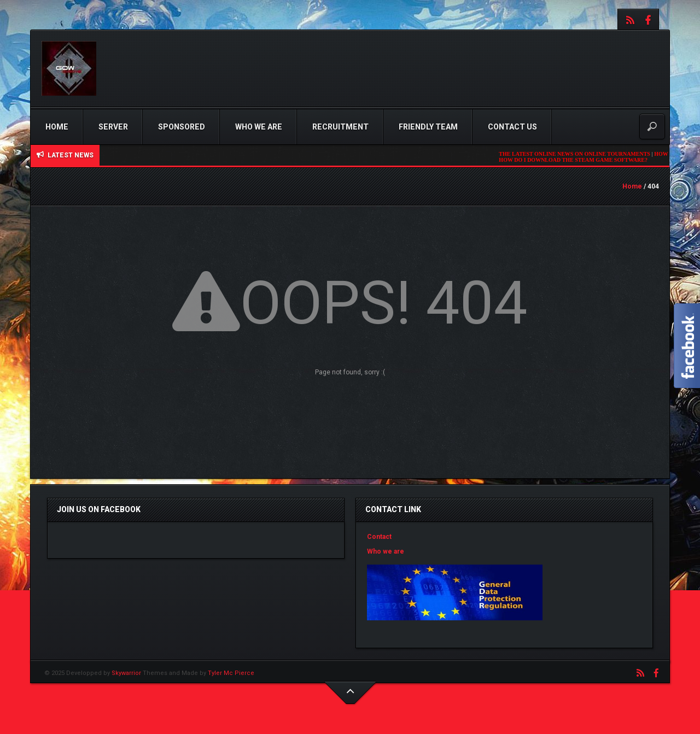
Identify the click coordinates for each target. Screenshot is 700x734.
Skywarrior (126, 673)
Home (57, 127)
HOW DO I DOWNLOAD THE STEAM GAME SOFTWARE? (576, 160)
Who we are (259, 127)
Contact (379, 537)
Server (113, 127)
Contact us (512, 127)
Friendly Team (428, 127)
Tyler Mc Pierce (231, 673)
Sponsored (182, 127)
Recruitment (340, 127)
